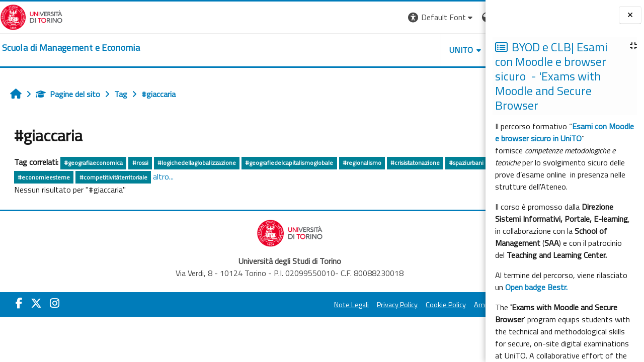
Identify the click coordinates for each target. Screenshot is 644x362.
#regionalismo (362, 163)
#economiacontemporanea (99, 177)
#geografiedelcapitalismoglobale (289, 163)
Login (468, 17)
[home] (71, 48)
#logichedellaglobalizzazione (197, 163)
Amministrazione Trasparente (427, 305)
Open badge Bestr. (536, 287)
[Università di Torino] (31, 16)
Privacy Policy (304, 305)
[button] (347, 17)
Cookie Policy (352, 305)
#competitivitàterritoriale (241, 177)
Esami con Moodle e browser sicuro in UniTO (565, 132)
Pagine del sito (68, 94)
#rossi (140, 163)
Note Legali (258, 305)
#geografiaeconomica (93, 163)
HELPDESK (425, 50)
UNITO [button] (368, 50)
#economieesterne (172, 177)
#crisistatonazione (415, 163)
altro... (291, 176)
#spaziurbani (35, 177)
